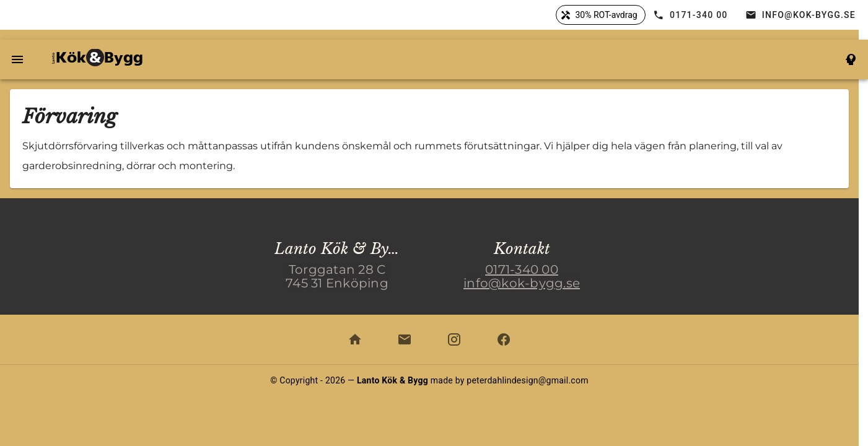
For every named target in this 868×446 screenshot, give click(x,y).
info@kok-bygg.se (522, 283)
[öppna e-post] (802, 15)
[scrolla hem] (355, 339)
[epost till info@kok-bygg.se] (405, 339)
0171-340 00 (522, 269)
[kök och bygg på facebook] (504, 339)
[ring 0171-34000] (692, 15)
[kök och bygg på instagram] (454, 339)
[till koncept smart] (851, 59)
